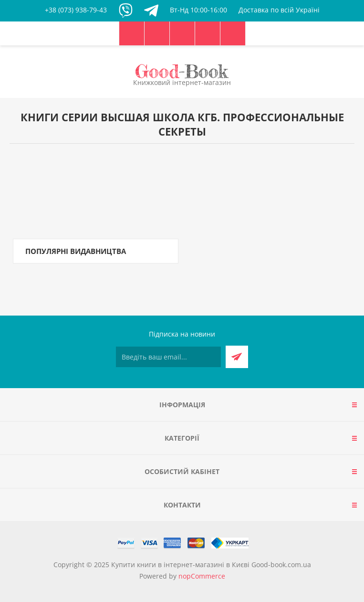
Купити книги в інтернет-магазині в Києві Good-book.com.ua (211, 565)
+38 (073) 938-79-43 (76, 10)
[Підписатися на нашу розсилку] (168, 357)
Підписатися (237, 357)
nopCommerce (202, 576)
